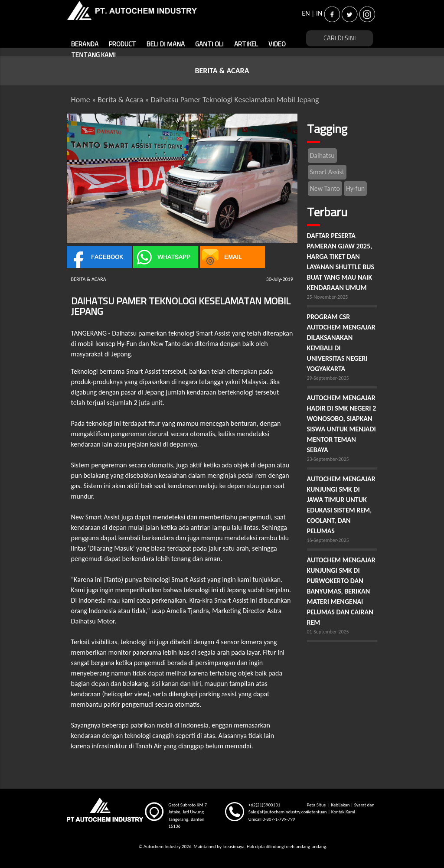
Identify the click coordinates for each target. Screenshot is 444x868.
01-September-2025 (328, 632)
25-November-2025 (328, 297)
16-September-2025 (328, 540)
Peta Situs (317, 805)
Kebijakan (341, 805)
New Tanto (325, 188)
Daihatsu (322, 155)
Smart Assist (327, 172)
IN (319, 13)
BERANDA (85, 44)
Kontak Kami (343, 812)
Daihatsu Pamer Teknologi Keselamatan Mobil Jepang (235, 100)
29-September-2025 (328, 378)
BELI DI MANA (166, 44)
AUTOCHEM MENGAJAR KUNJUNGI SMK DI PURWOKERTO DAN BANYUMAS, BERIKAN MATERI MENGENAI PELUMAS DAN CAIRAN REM (341, 591)
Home (81, 100)
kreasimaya (233, 847)
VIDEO (277, 44)
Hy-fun (355, 188)
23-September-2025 (328, 459)
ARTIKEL (246, 44)
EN (306, 13)
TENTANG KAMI (93, 55)
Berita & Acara (120, 100)
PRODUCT (122, 44)
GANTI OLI (209, 44)
